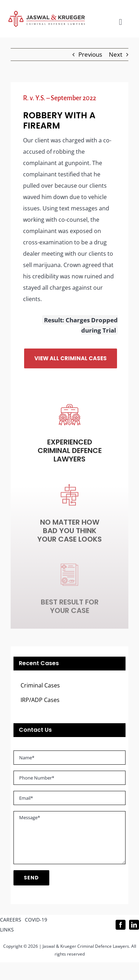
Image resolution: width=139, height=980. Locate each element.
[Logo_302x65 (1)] (47, 14)
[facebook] (121, 925)
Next (116, 54)
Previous (90, 54)
